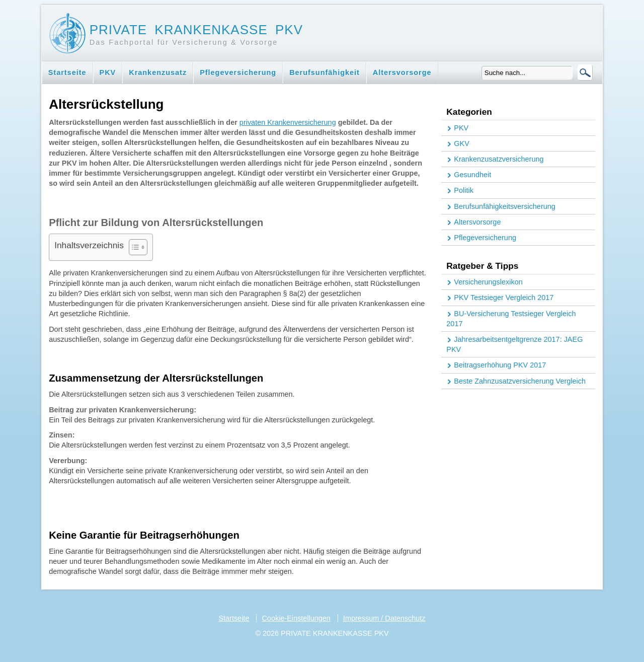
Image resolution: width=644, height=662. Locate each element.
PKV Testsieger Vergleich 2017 (504, 298)
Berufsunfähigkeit (325, 72)
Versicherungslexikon (488, 282)
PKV (108, 72)
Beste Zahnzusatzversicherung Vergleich (520, 381)
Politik (464, 190)
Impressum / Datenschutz (384, 618)
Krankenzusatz (158, 72)
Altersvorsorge (402, 72)
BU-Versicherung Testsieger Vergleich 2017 (511, 319)
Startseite (67, 72)
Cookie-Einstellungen (296, 618)
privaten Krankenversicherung (288, 122)
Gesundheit (472, 175)
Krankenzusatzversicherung (499, 159)
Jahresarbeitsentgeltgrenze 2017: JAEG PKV (514, 344)
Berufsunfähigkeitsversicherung (504, 206)
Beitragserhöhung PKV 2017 (500, 365)
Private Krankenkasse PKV (196, 30)
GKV (462, 143)
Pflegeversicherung (238, 72)
